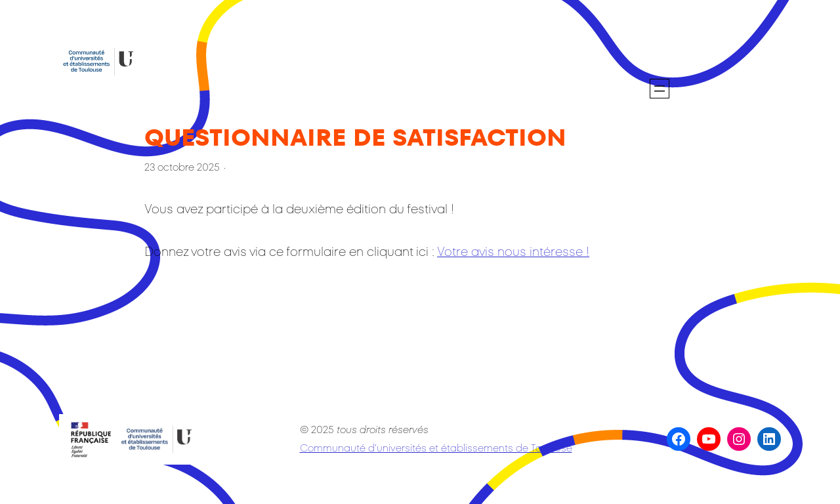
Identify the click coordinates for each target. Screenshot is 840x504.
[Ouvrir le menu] (660, 89)
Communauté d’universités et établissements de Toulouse (436, 448)
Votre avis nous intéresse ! (513, 251)
